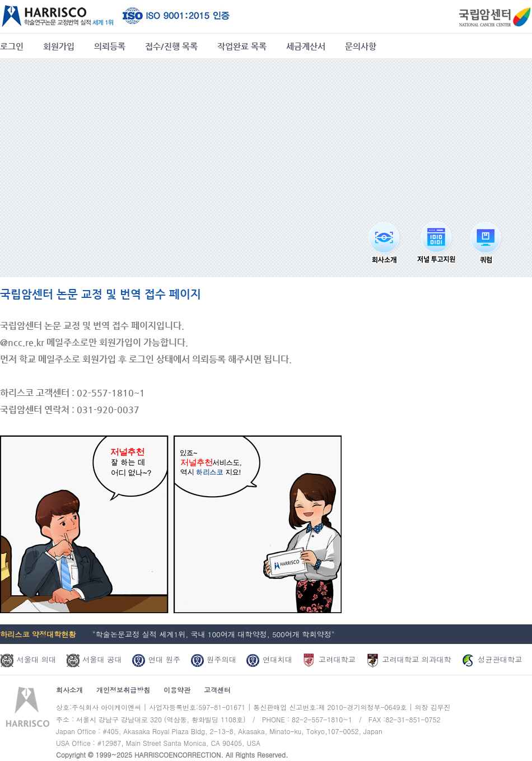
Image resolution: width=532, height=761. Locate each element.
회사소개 (69, 690)
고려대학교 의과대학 (409, 659)
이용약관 (177, 690)
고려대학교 (329, 659)
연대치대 (269, 659)
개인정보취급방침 (123, 690)
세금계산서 (306, 46)
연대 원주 (156, 659)
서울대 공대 (94, 659)
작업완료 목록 (242, 46)
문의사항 (361, 46)
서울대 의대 (28, 659)
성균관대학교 (491, 659)
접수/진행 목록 (171, 46)
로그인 (12, 46)
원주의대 (214, 659)
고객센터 (217, 690)
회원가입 (59, 46)
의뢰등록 (110, 46)
